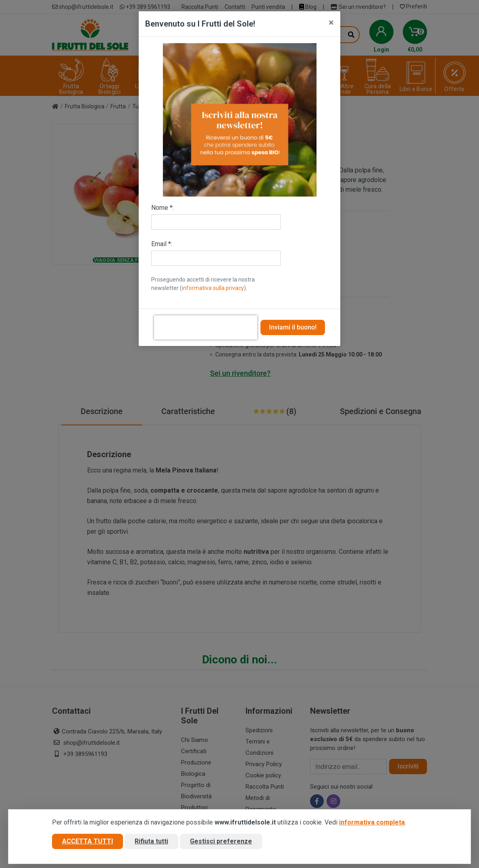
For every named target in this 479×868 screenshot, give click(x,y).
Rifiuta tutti (151, 841)
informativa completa (372, 822)
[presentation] (206, 327)
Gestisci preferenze (221, 841)
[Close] (331, 23)
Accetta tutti (87, 841)
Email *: (162, 244)
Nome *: (162, 208)
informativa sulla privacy (213, 288)
